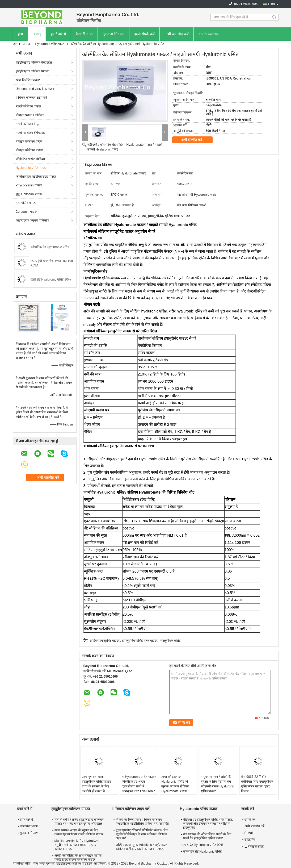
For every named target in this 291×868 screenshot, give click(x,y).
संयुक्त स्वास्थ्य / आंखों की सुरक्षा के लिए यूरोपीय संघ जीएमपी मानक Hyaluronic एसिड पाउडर (218, 784)
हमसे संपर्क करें (144, 34)
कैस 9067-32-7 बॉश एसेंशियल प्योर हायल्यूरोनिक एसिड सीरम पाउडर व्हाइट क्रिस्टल (257, 784)
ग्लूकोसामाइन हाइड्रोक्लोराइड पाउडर (36, 177)
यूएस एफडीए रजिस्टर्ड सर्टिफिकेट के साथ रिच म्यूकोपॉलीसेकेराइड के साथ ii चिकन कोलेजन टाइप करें (142, 834)
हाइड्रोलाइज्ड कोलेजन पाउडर (32, 71)
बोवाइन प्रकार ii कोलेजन (30, 115)
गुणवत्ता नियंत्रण (113, 34)
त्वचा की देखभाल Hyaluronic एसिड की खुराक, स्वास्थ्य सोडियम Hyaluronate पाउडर (175, 784)
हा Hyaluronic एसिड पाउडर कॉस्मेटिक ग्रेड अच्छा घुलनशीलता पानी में (139, 782)
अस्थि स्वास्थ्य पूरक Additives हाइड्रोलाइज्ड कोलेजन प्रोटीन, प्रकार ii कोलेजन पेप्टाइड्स (141, 847)
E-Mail (249, 833)
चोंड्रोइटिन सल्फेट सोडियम (30, 159)
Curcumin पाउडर (27, 212)
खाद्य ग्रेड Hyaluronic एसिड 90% (51, 279)
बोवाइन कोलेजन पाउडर (29, 150)
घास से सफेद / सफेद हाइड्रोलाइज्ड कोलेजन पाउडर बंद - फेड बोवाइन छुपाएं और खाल (79, 822)
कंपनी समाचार (208, 34)
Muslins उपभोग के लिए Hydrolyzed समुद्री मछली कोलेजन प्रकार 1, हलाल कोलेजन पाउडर (77, 845)
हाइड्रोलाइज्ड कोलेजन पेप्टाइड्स (34, 62)
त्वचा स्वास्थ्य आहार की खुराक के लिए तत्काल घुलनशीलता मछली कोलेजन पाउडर (79, 832)
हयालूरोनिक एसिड (170, 641)
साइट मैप (250, 840)
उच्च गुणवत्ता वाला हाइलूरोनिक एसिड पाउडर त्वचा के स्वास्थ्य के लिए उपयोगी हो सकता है (96, 784)
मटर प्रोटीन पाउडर (26, 203)
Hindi (272, 4)
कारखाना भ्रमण (29, 826)
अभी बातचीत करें (177, 34)
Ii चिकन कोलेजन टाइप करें (31, 98)
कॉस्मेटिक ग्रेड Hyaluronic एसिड (50, 247)
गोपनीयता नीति (22, 863)
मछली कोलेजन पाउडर (29, 106)
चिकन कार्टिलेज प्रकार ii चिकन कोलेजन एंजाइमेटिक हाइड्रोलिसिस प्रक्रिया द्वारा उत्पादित (142, 822)
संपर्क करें (250, 820)
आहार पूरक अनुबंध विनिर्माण (32, 220)
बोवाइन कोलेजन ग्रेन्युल (29, 141)
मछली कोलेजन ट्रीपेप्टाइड (30, 133)
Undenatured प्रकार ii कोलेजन (35, 89)
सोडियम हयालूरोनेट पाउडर (105, 641)
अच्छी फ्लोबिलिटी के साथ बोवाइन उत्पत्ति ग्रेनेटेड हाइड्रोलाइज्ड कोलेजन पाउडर (78, 857)
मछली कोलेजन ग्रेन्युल (28, 124)
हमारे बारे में (58, 34)
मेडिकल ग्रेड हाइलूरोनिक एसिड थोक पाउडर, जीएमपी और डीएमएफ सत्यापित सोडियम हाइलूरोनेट (208, 824)
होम (20, 34)
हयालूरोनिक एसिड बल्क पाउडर (140, 641)
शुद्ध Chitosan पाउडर (29, 194)
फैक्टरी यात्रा (84, 34)
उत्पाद (37, 34)
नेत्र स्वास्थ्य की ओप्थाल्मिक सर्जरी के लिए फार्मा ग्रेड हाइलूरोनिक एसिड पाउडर (207, 836)
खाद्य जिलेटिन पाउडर (28, 80)
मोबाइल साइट (254, 846)
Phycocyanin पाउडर (29, 185)
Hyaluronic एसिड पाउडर (50, 44)
